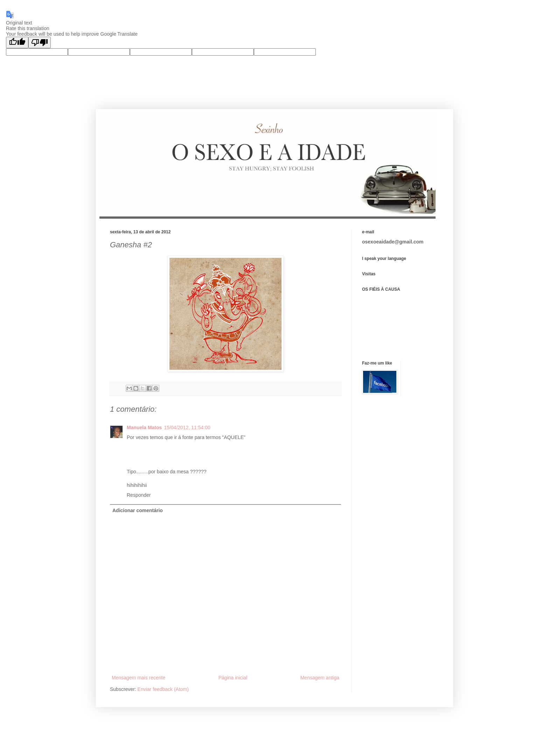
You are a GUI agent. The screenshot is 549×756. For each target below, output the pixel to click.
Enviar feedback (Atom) (163, 689)
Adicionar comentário (138, 510)
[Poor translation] (40, 43)
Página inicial (233, 678)
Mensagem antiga (320, 678)
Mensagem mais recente (138, 678)
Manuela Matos (144, 428)
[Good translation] (17, 43)
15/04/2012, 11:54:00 (187, 428)
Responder (139, 495)
